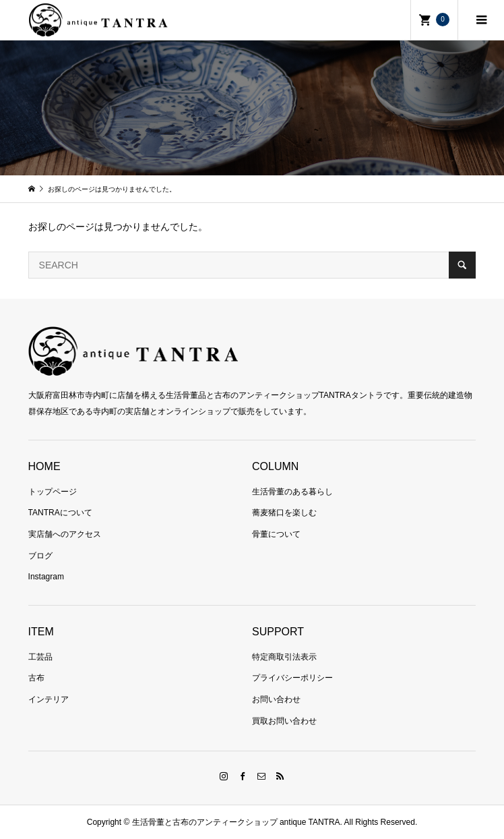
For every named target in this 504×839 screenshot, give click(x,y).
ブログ (40, 556)
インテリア (49, 699)
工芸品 (40, 657)
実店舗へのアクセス (65, 534)
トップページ (53, 492)
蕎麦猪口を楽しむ (284, 513)
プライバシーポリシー (292, 678)
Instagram (46, 577)
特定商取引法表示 (284, 657)
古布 (36, 678)
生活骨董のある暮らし (292, 492)
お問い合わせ (276, 699)
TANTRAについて (60, 513)
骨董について (276, 534)
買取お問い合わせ (284, 721)
